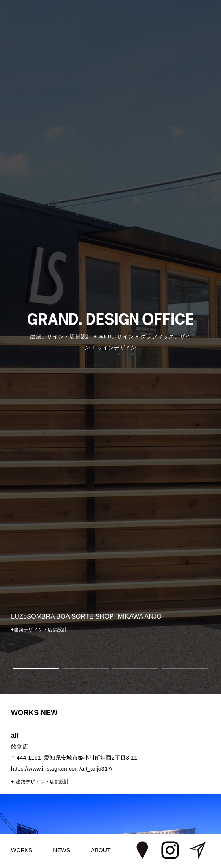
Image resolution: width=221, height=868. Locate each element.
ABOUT (101, 850)
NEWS (62, 850)
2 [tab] (86, 669)
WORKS (22, 850)
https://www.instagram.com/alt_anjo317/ (62, 769)
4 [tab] (185, 669)
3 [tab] (135, 669)
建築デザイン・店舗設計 (42, 782)
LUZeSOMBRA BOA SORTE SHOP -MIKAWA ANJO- (87, 616)
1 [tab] (36, 669)
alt (15, 735)
